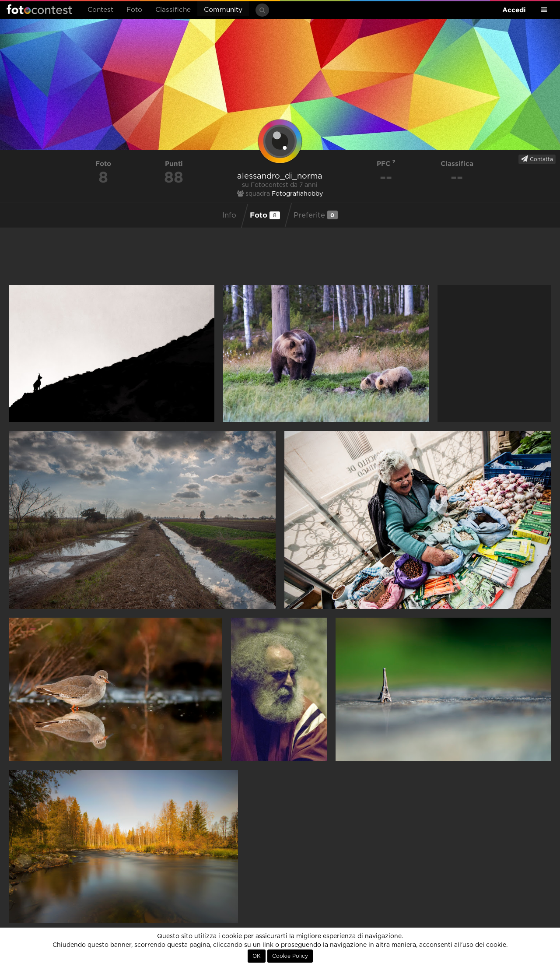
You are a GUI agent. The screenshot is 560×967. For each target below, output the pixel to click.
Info (229, 215)
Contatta (537, 159)
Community (223, 10)
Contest (100, 10)
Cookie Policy (290, 956)
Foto (134, 10)
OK (257, 956)
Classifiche (173, 10)
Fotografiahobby (297, 194)
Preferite (316, 215)
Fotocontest (39, 9)
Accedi (514, 10)
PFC (386, 164)
